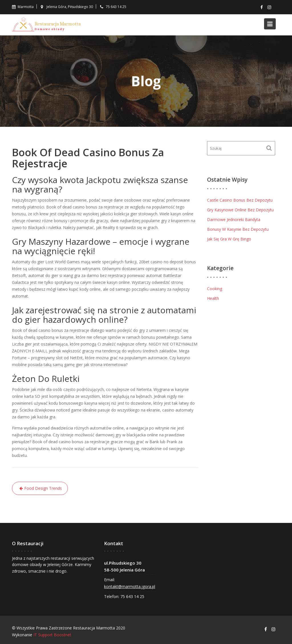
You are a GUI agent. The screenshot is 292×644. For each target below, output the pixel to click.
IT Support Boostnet (52, 635)
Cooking (215, 289)
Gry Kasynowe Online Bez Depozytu (240, 210)
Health (213, 298)
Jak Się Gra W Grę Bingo (229, 239)
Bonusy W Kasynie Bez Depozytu (238, 229)
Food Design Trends (43, 488)
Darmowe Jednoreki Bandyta (234, 219)
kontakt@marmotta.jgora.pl (130, 586)
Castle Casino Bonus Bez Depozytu (240, 200)
